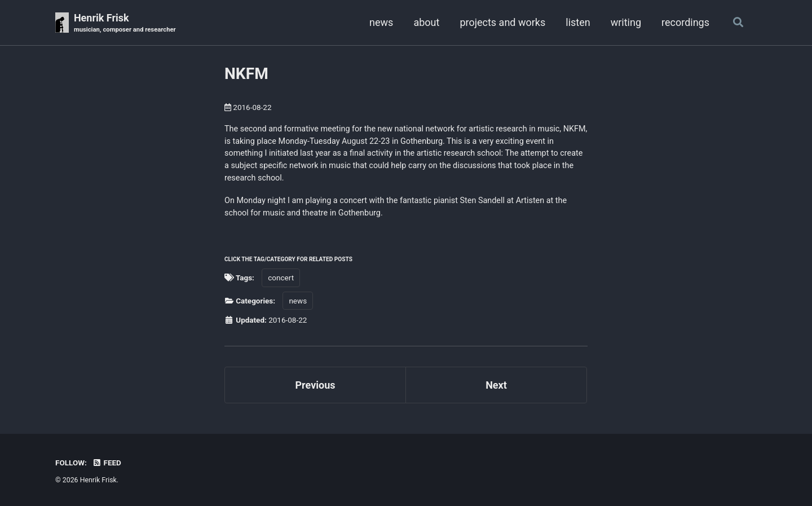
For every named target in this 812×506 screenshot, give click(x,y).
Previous (315, 385)
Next (496, 385)
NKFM (246, 74)
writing (626, 22)
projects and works (502, 22)
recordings (685, 22)
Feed (107, 463)
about (426, 22)
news (381, 22)
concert (281, 278)
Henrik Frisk (125, 23)
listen (578, 22)
